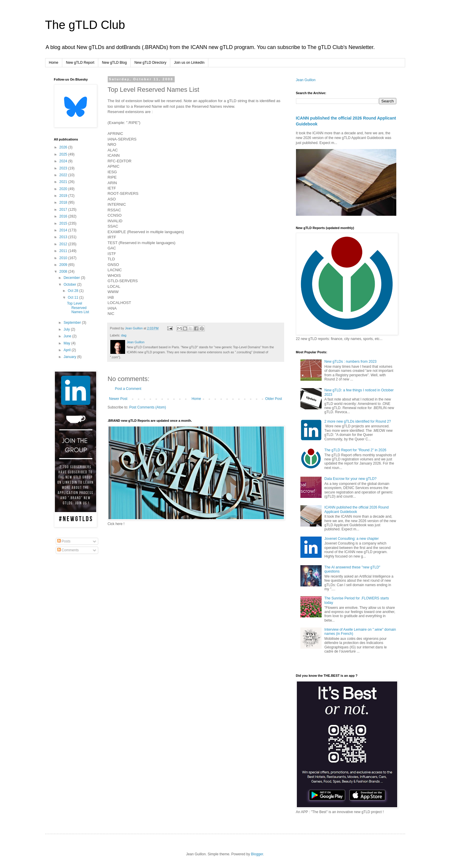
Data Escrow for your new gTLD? (350, 479)
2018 (64, 202)
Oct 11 (74, 297)
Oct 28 (74, 291)
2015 (64, 223)
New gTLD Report (80, 63)
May (67, 343)
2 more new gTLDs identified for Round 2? (357, 421)
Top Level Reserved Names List (78, 308)
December (72, 278)
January (70, 357)
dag (124, 335)
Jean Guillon (306, 80)
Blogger (257, 854)
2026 (64, 147)
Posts (64, 541)
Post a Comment (128, 389)
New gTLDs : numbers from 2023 (350, 362)
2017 (64, 210)
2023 (64, 168)
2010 (64, 258)
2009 (64, 265)
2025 (64, 154)
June (68, 336)
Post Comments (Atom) (148, 407)
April (67, 350)
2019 (64, 196)
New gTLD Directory (150, 63)
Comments (68, 550)
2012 (64, 244)
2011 (64, 251)
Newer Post (118, 399)
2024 (64, 161)
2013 (64, 237)
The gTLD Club (85, 25)
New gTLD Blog (114, 63)
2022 (64, 175)
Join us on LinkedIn (189, 63)
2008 (64, 272)
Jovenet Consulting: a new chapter (351, 539)
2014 (64, 230)
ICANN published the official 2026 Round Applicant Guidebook (356, 509)
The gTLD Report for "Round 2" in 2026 (355, 450)
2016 (64, 216)
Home (54, 63)
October (70, 285)
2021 (64, 182)
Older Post (274, 399)
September (73, 323)
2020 (64, 189)
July (67, 329)
